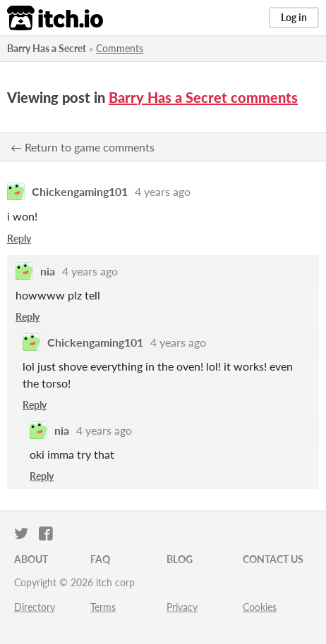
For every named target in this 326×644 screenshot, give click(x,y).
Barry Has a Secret (47, 48)
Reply (19, 239)
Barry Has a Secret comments (203, 97)
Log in (294, 17)
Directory (35, 607)
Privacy (182, 607)
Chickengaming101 (80, 191)
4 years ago (163, 191)
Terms (103, 607)
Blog (180, 559)
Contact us (273, 559)
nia (48, 271)
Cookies (260, 607)
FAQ (100, 559)
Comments (120, 48)
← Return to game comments (83, 147)
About (31, 559)
